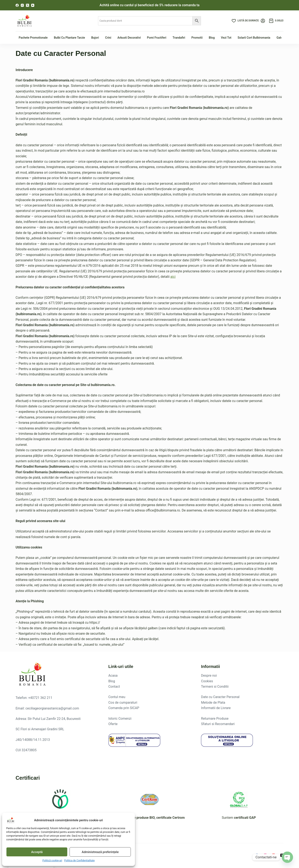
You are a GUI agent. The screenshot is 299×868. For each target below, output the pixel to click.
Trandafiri (179, 38)
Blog (212, 38)
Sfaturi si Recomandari (218, 724)
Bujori (95, 38)
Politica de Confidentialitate (79, 861)
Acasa (113, 676)
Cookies (207, 681)
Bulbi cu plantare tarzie (69, 38)
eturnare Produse (216, 719)
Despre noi (209, 676)
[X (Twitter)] (28, 5)
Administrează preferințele (100, 852)
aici (173, 277)
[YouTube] (33, 5)
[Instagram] (22, 5)
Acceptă (37, 852)
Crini (108, 38)
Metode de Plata (213, 703)
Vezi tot (226, 38)
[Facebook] (17, 5)
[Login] (263, 21)
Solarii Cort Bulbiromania (254, 38)
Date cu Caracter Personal (220, 697)
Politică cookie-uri (52, 861)
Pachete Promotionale (33, 38)
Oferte (113, 724)
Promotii (197, 38)
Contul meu (117, 697)
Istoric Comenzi (120, 719)
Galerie (281, 38)
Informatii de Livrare (216, 708)
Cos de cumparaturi (123, 703)
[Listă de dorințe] (245, 21)
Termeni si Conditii (215, 687)
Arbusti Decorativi (129, 38)
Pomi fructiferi (157, 38)
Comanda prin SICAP (124, 708)
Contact (114, 687)
